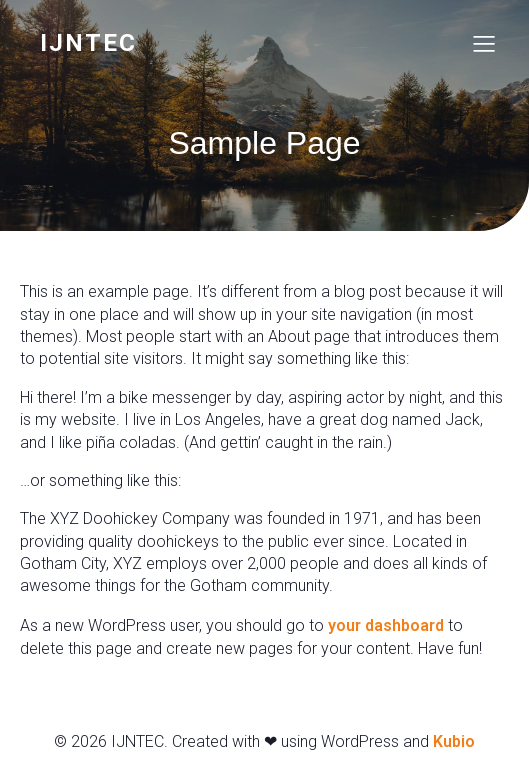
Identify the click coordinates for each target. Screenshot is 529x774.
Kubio (454, 741)
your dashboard (386, 625)
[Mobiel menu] (484, 43)
